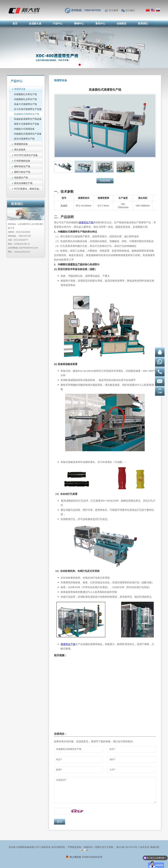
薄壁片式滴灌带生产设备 (27, 124)
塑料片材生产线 (22, 172)
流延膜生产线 (21, 177)
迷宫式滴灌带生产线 (24, 139)
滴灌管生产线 (86, 222)
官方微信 (130, 10)
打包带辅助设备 (22, 161)
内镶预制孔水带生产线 (25, 99)
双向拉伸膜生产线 (23, 183)
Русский (158, 10)
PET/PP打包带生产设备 (26, 155)
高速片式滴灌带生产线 (25, 104)
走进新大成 (35, 23)
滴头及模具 (20, 149)
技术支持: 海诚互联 (150, 847)
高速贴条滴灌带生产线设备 (28, 119)
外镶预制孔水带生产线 (25, 94)
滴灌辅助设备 (21, 144)
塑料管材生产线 (22, 166)
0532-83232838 (23, 232)
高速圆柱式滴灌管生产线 (27, 114)
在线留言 (122, 23)
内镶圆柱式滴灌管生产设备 (28, 134)
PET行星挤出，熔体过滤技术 (28, 189)
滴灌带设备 (20, 89)
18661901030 (25, 236)
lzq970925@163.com (28, 248)
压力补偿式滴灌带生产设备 (28, 109)
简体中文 (148, 10)
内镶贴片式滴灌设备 (24, 129)
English (153, 10)
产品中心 (58, 23)
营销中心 (79, 23)
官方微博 (113, 10)
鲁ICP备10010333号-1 (128, 847)
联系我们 (143, 23)
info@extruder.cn (22, 244)
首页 (15, 23)
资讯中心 (100, 23)
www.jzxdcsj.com (22, 252)
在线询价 (105, 181)
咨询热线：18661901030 (86, 10)
